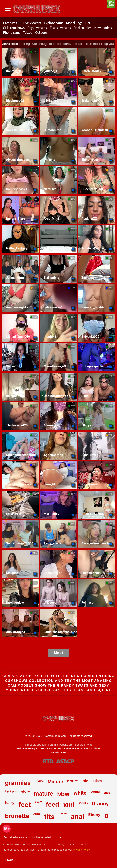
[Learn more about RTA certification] (48, 761)
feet (25, 805)
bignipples (11, 791)
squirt (83, 802)
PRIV (73, 288)
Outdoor (41, 33)
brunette (17, 816)
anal (77, 816)
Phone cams (12, 33)
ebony (26, 792)
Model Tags (74, 23)
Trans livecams (60, 28)
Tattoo (28, 33)
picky (38, 802)
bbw (63, 794)
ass (107, 792)
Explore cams (53, 23)
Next (59, 653)
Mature (55, 782)
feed (52, 804)
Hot (88, 23)
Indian (63, 813)
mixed (39, 781)
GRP (111, 81)
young (95, 792)
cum (37, 814)
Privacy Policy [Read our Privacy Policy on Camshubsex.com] (26, 748)
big (85, 781)
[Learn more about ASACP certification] (65, 761)
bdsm (97, 781)
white (80, 793)
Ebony (94, 815)
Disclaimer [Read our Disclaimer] (84, 748)
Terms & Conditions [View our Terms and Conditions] (50, 748)
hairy (10, 803)
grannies (18, 783)
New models (103, 28)
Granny (100, 803)
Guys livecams (37, 28)
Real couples (82, 28)
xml (69, 805)
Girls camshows (14, 28)
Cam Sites (10, 23)
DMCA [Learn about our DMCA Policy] (70, 748)
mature (44, 794)
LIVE (35, 51)
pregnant (73, 780)
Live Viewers (32, 23)
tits (49, 817)
